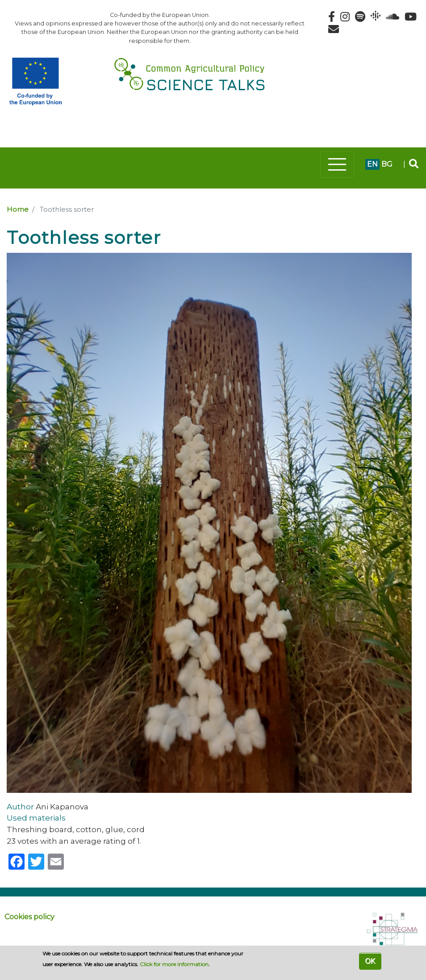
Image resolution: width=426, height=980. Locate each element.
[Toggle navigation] (337, 164)
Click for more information (174, 964)
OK (370, 961)
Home (18, 209)
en (372, 164)
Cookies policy (29, 917)
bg (387, 164)
